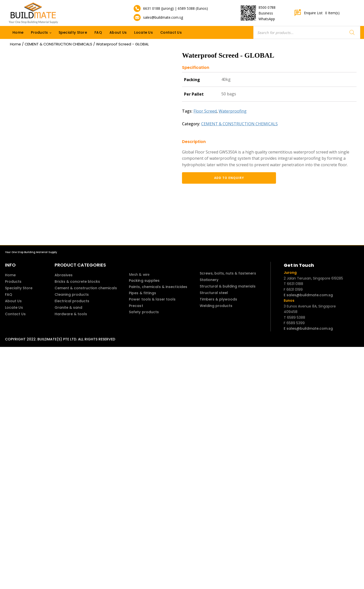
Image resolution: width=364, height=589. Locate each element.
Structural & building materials (228, 286)
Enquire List (317, 13)
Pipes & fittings (143, 293)
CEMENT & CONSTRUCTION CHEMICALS (58, 44)
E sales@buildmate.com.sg (308, 295)
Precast (136, 306)
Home (18, 32)
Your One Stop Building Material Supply (31, 252)
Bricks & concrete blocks (77, 282)
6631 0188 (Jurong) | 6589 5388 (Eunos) (176, 8)
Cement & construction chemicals (86, 288)
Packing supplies (144, 281)
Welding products (216, 306)
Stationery (209, 280)
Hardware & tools (71, 314)
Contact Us (171, 32)
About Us (118, 32)
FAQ (98, 32)
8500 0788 (267, 7)
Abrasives (64, 275)
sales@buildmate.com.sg (163, 17)
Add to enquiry (208, 178)
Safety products (144, 312)
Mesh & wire (139, 274)
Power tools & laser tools (152, 299)
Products (39, 32)
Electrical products (72, 301)
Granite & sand (68, 307)
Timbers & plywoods (218, 299)
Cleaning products (72, 294)
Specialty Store (73, 32)
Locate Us (143, 32)
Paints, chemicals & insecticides (158, 287)
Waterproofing (233, 111)
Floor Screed (205, 111)
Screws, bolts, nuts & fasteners (228, 273)
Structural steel (214, 293)
